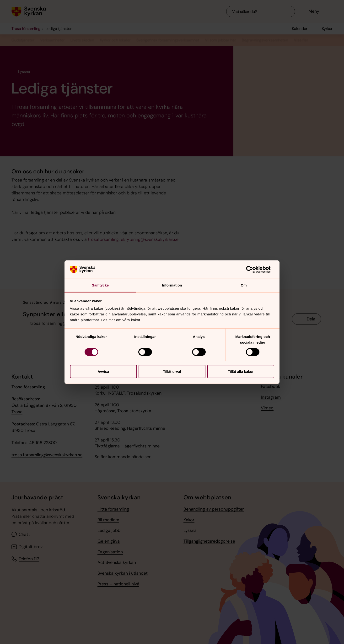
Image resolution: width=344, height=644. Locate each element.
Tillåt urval (172, 372)
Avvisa (103, 372)
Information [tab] (172, 285)
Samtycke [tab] (100, 285)
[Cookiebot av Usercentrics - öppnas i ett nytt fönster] (253, 270)
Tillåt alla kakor (241, 372)
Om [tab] (244, 285)
